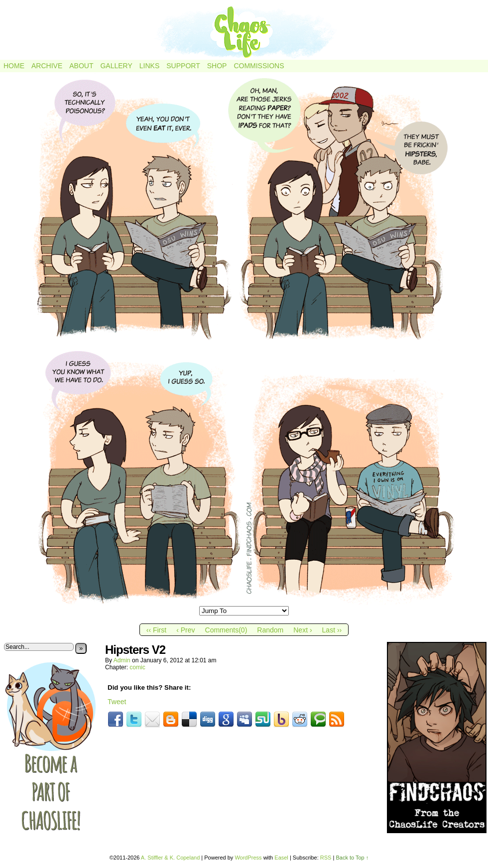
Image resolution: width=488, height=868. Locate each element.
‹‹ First (156, 630)
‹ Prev (185, 630)
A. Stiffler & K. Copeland (170, 858)
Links (149, 66)
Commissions (259, 66)
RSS (326, 858)
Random (270, 630)
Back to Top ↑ (352, 858)
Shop (217, 66)
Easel (281, 858)
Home (14, 66)
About (81, 66)
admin (122, 660)
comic (137, 667)
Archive (47, 66)
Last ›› (332, 630)
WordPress (248, 858)
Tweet (117, 702)
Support (183, 66)
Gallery (116, 66)
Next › (303, 630)
